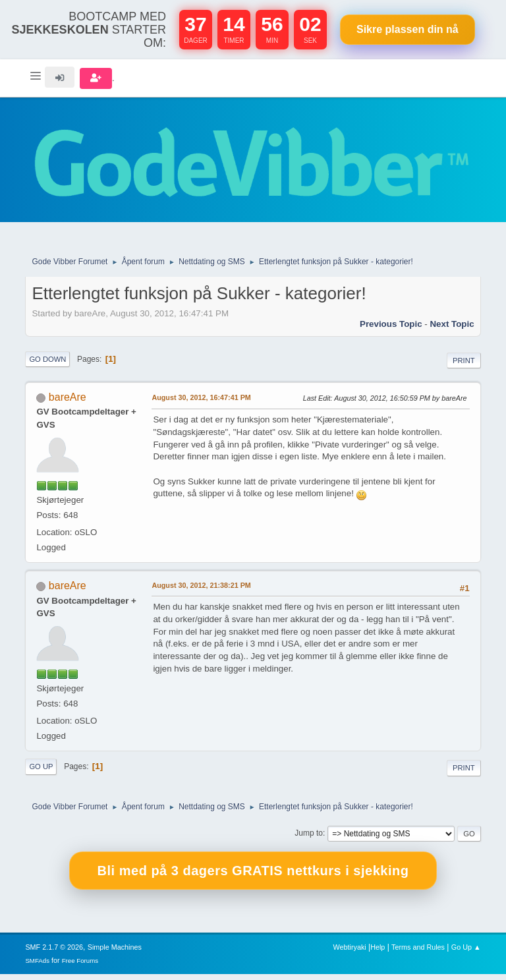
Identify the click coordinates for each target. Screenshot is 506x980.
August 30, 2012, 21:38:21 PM (201, 592)
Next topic (452, 330)
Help (378, 953)
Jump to (309, 840)
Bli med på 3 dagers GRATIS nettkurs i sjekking (253, 877)
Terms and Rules (418, 953)
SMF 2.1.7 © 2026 (54, 953)
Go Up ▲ (466, 953)
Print (464, 366)
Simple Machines (115, 953)
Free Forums (80, 966)
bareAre (68, 403)
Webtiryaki (350, 953)
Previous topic (391, 330)
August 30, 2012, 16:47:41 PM (201, 403)
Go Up (41, 773)
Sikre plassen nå (408, 29)
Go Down (47, 365)
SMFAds (37, 966)
